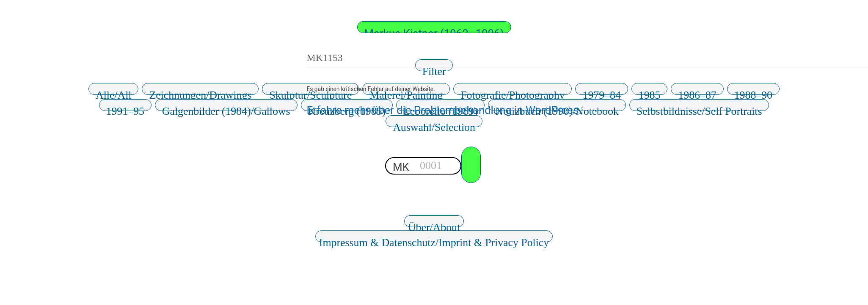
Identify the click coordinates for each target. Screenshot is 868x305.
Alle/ (113, 92)
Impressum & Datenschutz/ (434, 239)
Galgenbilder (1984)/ (226, 108)
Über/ (434, 224)
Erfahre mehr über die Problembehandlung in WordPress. (444, 110)
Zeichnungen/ (200, 92)
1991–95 (125, 108)
